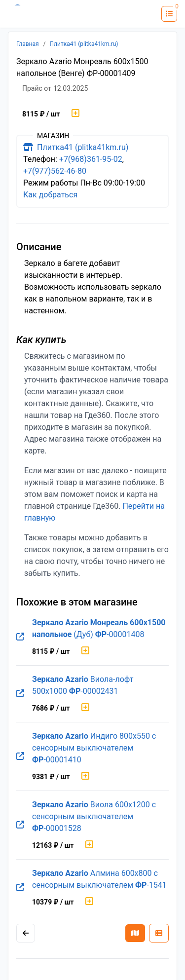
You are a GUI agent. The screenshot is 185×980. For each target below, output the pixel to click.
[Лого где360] (37, 14)
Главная (28, 44)
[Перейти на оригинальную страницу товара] (20, 637)
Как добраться (50, 195)
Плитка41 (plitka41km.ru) (84, 44)
